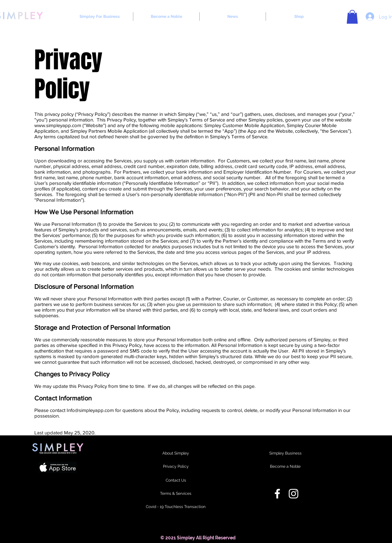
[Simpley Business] (285, 454)
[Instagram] (294, 494)
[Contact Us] (176, 481)
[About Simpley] (176, 454)
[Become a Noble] (285, 467)
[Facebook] (277, 494)
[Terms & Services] (176, 494)
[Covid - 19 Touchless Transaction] (176, 507)
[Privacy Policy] (176, 467)
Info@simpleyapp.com (90, 410)
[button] (352, 17)
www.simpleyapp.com (58, 125)
